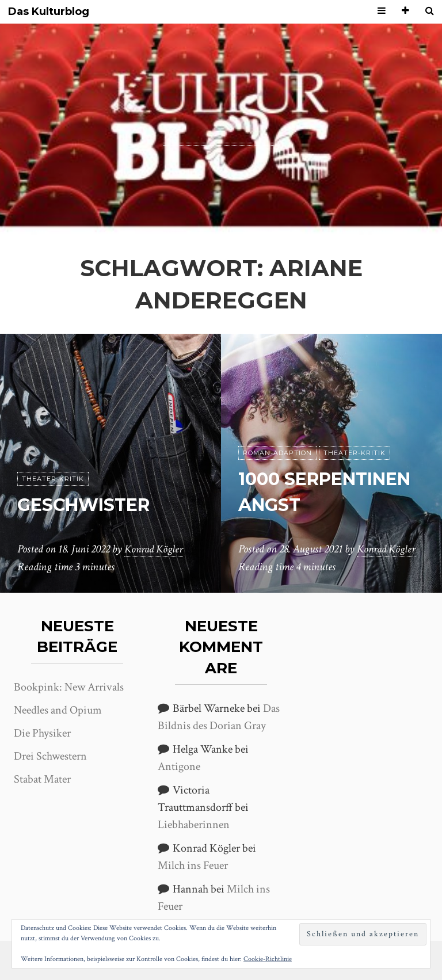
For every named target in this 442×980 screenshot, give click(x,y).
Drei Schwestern (50, 756)
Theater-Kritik (53, 479)
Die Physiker (42, 733)
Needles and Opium (58, 710)
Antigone (179, 767)
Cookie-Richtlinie (268, 959)
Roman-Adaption (277, 428)
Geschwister (89, 504)
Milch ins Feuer (193, 865)
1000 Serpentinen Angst (308, 479)
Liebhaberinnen (194, 825)
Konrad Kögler (155, 550)
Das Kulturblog (49, 12)
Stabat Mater (42, 779)
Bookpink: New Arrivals (69, 687)
